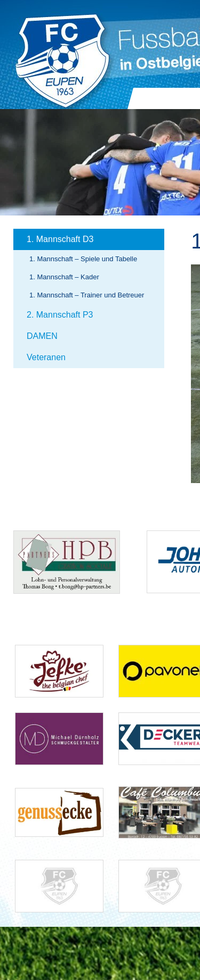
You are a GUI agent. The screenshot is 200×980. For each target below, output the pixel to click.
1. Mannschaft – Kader (64, 277)
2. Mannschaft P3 (60, 315)
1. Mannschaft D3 (60, 239)
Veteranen (46, 357)
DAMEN (42, 336)
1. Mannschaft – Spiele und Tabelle (83, 259)
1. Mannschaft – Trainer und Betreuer (87, 295)
